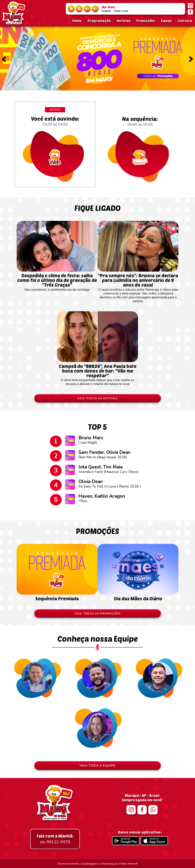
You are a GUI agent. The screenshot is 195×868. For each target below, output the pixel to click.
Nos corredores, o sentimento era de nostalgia (57, 281)
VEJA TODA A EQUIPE (97, 766)
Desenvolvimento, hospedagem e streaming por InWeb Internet (97, 864)
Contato (185, 21)
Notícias (124, 21)
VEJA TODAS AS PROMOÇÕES (97, 613)
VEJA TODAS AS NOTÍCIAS (97, 398)
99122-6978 (55, 839)
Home (77, 21)
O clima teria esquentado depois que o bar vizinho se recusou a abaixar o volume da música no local (97, 373)
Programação (99, 21)
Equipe (166, 21)
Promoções (146, 21)
